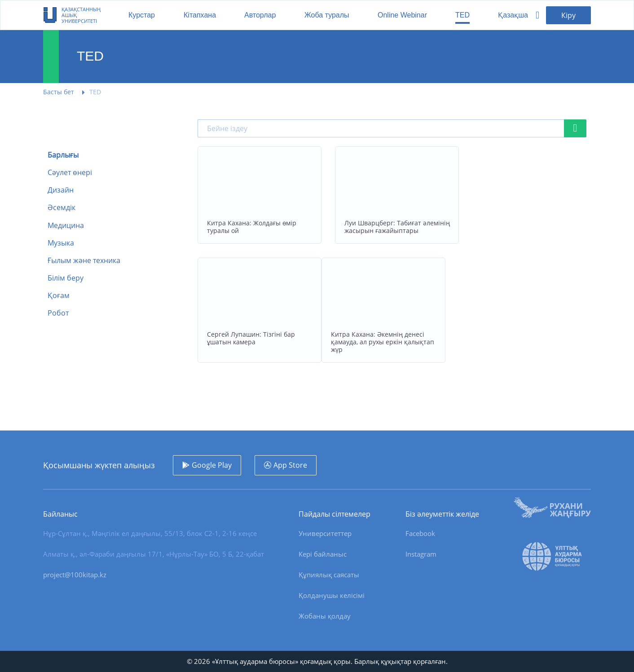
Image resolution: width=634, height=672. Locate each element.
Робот (58, 313)
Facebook (420, 533)
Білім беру (66, 278)
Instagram (421, 554)
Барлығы (63, 155)
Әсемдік (62, 208)
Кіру (568, 15)
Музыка (61, 243)
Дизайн (61, 190)
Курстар (142, 15)
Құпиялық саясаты (329, 575)
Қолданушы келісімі (332, 595)
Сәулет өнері (70, 173)
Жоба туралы (327, 15)
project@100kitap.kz (75, 575)
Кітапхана (200, 15)
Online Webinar (402, 15)
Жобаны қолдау (325, 616)
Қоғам (59, 296)
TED (462, 15)
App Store (290, 465)
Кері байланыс (323, 554)
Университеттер (325, 533)
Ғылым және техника (84, 261)
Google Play (212, 465)
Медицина (66, 226)
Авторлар (260, 15)
